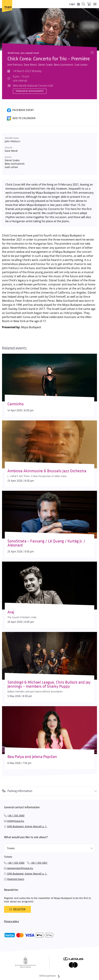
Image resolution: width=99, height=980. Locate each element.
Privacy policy (12, 921)
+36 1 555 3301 (39, 863)
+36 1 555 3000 (16, 815)
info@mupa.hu (16, 821)
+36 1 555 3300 (16, 863)
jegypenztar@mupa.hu (20, 868)
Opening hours (16, 879)
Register (17, 909)
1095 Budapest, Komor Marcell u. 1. (27, 826)
